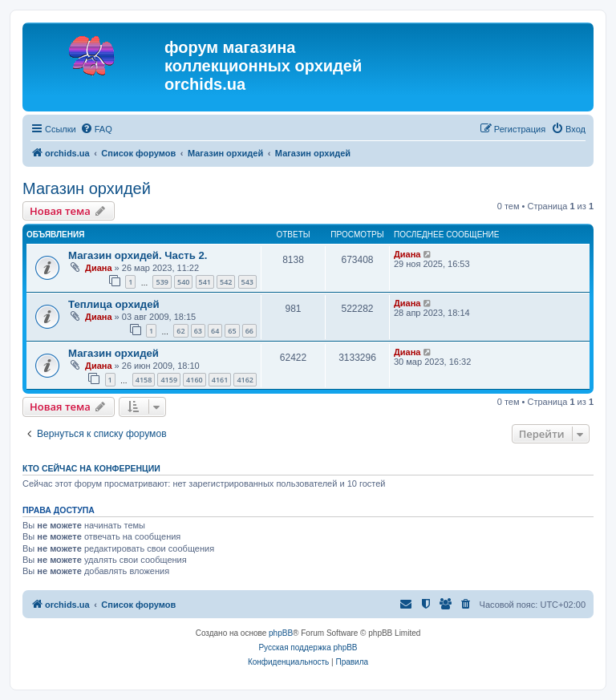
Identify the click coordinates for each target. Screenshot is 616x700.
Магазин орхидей (87, 188)
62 (180, 331)
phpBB (281, 633)
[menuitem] (96, 129)
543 (247, 282)
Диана (98, 268)
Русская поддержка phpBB (308, 647)
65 (232, 331)
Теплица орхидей (114, 304)
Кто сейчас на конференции (91, 468)
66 (249, 331)
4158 (144, 380)
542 (226, 282)
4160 (195, 380)
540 (183, 282)
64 (215, 331)
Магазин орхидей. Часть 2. (138, 255)
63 (198, 331)
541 (205, 282)
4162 (245, 380)
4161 (220, 380)
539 (162, 282)
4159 (169, 380)
